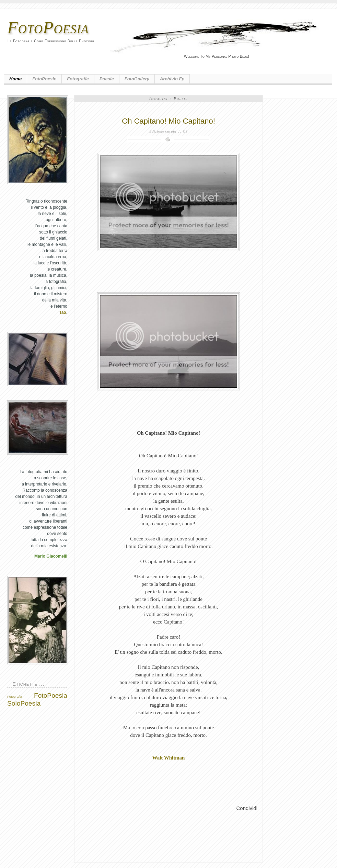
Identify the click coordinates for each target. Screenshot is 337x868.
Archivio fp (172, 79)
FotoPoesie (44, 79)
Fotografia (15, 696)
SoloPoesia (24, 703)
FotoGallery (137, 79)
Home (15, 79)
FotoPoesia (48, 27)
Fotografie (78, 79)
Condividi (247, 808)
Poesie (107, 79)
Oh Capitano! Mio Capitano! (168, 121)
